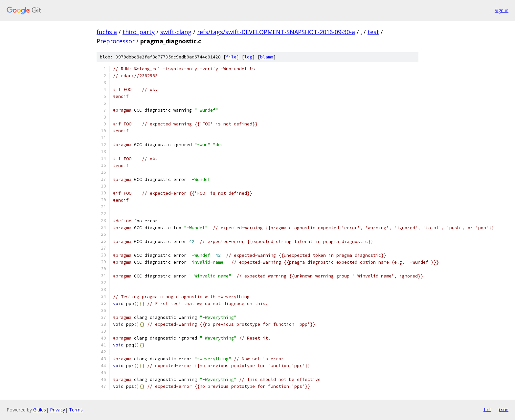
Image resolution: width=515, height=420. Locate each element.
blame (267, 57)
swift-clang (176, 32)
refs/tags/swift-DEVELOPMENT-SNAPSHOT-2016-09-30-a (276, 32)
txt (487, 409)
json (503, 409)
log (248, 57)
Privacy (57, 410)
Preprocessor (116, 41)
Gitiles (40, 410)
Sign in (502, 10)
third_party (139, 32)
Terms (76, 410)
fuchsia (107, 32)
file (231, 57)
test (373, 32)
